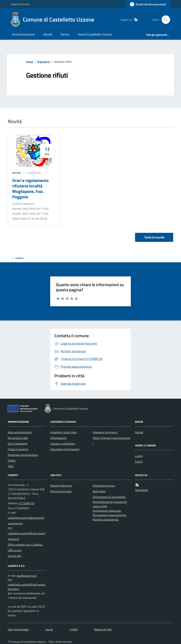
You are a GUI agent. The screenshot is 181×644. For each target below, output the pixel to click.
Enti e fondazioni (18, 444)
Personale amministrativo (23, 455)
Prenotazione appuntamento (110, 515)
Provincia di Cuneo (61, 491)
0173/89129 (27, 503)
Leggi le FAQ (100, 506)
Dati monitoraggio (18, 629)
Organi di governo (18, 449)
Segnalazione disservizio (107, 511)
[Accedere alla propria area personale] (148, 4)
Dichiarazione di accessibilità (109, 497)
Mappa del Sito (103, 629)
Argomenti (43, 62)
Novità (48, 34)
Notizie (17, 173)
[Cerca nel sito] (164, 20)
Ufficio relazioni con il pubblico (25, 545)
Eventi (139, 462)
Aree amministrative (20, 432)
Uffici (11, 466)
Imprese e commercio (105, 432)
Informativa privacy (104, 486)
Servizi (65, 34)
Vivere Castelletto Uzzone (95, 34)
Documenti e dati (18, 438)
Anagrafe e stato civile (63, 432)
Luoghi (139, 456)
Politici (12, 460)
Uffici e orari (15, 550)
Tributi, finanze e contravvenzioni (112, 441)
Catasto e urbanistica (63, 444)
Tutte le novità (154, 237)
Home (30, 62)
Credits (74, 629)
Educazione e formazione (65, 449)
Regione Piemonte (20, 4)
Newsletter (142, 490)
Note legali (99, 491)
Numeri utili (14, 556)
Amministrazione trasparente (110, 502)
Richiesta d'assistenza (106, 519)
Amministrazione (23, 34)
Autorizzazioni (58, 438)
